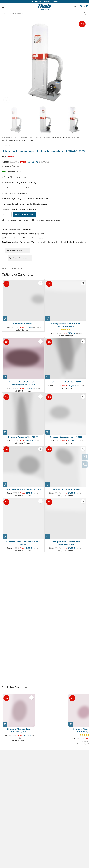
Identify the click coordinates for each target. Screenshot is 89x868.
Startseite (6, 137)
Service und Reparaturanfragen (10, 754)
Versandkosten (14, 172)
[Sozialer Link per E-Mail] (15, 268)
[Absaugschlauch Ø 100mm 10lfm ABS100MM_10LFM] (66, 300)
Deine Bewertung (10, 580)
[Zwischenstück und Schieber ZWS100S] (23, 465)
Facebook (6, 785)
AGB (4, 720)
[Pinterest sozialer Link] (19, 268)
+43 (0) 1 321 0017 (52, 1)
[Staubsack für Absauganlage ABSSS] (66, 413)
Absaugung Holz (42, 137)
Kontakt (5, 725)
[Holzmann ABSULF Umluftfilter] (66, 465)
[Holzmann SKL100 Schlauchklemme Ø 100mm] (23, 518)
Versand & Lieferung (11, 738)
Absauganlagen (26, 137)
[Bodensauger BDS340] (23, 300)
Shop (15, 137)
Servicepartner (8, 766)
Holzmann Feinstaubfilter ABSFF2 (66, 382)
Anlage (18, 238)
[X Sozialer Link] (12, 268)
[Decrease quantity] (3, 214)
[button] (5, 319)
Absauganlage (30, 238)
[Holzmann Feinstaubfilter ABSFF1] (23, 413)
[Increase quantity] (10, 214)
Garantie (6, 761)
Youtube (6, 790)
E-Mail (5, 623)
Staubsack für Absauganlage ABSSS (66, 436)
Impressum (7, 729)
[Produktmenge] (7, 214)
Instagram (7, 781)
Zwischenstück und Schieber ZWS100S (23, 489)
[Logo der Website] (44, 7)
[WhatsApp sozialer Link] (22, 268)
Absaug (41, 238)
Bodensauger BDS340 (23, 324)
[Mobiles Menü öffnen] (3, 7)
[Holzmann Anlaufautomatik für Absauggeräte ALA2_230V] (23, 359)
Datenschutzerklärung (12, 733)
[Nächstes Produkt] (9, 146)
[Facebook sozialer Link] (9, 268)
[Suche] (44, 14)
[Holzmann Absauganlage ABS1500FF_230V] (20, 669)
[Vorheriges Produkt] (3, 146)
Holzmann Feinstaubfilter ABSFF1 (23, 436)
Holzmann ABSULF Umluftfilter (66, 489)
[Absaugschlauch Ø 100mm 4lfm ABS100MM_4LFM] (66, 518)
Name (5, 613)
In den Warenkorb (24, 214)
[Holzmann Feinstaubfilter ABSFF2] (66, 359)
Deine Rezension (10, 584)
